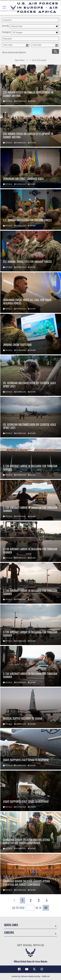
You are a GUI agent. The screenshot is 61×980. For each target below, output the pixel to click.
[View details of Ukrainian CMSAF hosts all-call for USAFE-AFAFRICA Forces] (31, 293)
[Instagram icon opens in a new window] (42, 969)
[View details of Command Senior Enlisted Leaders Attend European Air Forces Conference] (31, 832)
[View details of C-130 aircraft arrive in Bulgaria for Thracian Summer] (31, 459)
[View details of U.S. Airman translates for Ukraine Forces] (31, 209)
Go (46, 908)
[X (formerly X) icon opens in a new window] (34, 969)
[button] (4, 8)
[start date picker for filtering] (16, 45)
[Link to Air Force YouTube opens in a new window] (27, 969)
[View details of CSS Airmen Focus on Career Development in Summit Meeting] (31, 85)
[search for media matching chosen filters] (55, 51)
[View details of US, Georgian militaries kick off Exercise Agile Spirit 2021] (31, 376)
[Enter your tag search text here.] (31, 39)
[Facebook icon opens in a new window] (19, 969)
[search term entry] (31, 20)
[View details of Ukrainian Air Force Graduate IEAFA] (31, 168)
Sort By (6, 26)
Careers (9, 933)
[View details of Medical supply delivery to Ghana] (31, 708)
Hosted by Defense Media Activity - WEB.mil (31, 976)
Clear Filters (20, 60)
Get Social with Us (31, 945)
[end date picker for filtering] (45, 45)
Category (6, 32)
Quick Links (11, 925)
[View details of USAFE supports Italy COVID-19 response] (31, 749)
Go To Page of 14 (27, 908)
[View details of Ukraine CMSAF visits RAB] (31, 334)
